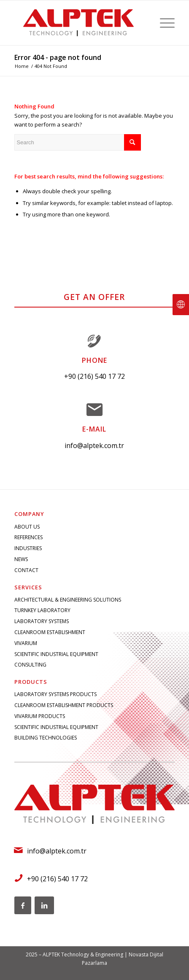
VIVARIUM (26, 643)
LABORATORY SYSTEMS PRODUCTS (55, 694)
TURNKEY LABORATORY (42, 610)
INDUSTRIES (28, 548)
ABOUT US (27, 527)
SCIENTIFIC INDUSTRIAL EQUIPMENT (56, 654)
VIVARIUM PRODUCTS (40, 716)
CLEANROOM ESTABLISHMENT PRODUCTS (64, 705)
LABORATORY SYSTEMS (42, 621)
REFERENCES (28, 537)
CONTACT (26, 570)
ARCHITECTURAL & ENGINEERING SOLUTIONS (68, 600)
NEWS (21, 559)
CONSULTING (30, 665)
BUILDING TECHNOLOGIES (46, 738)
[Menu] (163, 23)
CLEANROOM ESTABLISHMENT (50, 632)
